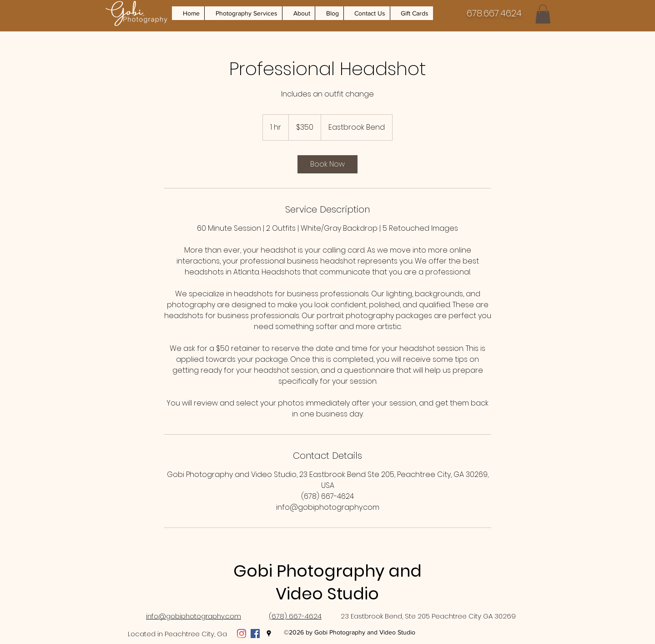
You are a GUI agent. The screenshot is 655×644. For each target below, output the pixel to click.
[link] (327, 164)
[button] (243, 13)
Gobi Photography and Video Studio (327, 582)
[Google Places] (269, 634)
